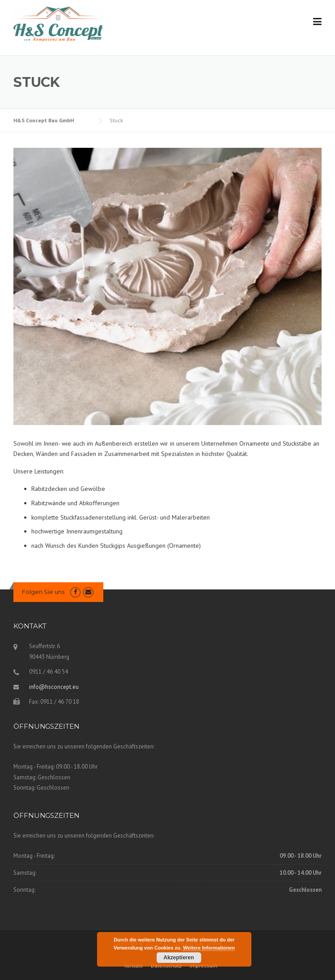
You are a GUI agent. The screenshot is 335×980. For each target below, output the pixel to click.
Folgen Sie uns (43, 592)
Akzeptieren (178, 958)
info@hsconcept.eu (54, 687)
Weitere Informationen (209, 948)
